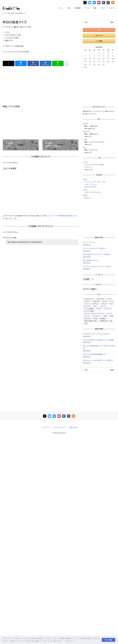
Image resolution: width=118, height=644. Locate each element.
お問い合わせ (74, 428)
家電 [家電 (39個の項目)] (96, 319)
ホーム (61, 8)
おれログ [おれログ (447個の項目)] (88, 301)
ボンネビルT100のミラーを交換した (94, 248)
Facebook (104, 3)
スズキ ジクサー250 (90, 184)
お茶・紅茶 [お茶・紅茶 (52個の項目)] (97, 301)
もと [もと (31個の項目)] (112, 304)
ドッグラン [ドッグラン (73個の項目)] (109, 309)
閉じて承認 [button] (108, 640)
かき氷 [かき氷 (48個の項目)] (105, 301)
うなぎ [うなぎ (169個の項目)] (110, 299)
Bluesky (90, 3)
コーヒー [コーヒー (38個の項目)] (104, 306)
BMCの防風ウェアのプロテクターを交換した (97, 255)
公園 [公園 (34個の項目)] (112, 316)
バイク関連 (99, 41)
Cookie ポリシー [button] (71, 641)
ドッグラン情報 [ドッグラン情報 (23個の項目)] (89, 311)
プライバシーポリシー (60, 428)
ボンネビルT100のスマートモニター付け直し (97, 267)
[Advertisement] (49, 88)
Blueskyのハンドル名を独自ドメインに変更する (98, 360)
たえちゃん (86, 132)
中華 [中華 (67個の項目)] (105, 316)
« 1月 (85, 67)
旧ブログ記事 (27, 27)
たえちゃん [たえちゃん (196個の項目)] (95, 304)
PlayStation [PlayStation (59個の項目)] (101, 299)
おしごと (112, 8)
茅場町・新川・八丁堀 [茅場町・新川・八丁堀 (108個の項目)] (106, 321)
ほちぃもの (99, 36)
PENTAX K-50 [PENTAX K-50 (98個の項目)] (89, 299)
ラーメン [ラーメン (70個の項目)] (87, 316)
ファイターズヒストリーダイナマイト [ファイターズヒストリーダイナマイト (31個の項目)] (95, 314)
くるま (85, 190)
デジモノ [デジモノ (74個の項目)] (100, 309)
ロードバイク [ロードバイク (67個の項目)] (97, 316)
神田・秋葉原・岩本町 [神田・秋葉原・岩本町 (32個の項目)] (91, 321)
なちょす (86, 124)
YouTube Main (99, 3)
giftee (99, 30)
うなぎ (85, 140)
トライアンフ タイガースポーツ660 (95, 182)
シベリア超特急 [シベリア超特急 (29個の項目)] (89, 309)
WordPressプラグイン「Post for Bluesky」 (97, 334)
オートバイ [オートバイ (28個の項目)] (88, 306)
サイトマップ (46, 428)
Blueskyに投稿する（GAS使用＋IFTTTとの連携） (98, 340)
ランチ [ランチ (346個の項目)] (110, 314)
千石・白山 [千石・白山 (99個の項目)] (88, 319)
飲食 (18, 27)
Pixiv (94, 3)
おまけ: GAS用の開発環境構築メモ (94, 354)
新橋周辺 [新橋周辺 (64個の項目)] (103, 319)
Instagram (109, 3)
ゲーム (87, 8)
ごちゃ (103, 8)
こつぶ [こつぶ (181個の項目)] (87, 304)
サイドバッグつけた (89, 242)
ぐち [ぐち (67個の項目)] (112, 301)
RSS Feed (113, 3)
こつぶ (85, 162)
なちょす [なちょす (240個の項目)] (104, 304)
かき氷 (85, 195)
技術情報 (78, 8)
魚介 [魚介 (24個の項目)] (86, 323)
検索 (112, 22)
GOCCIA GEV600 (90, 187)
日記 (69, 8)
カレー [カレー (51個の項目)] (96, 306)
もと (84, 148)
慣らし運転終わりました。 (91, 260)
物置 (95, 8)
